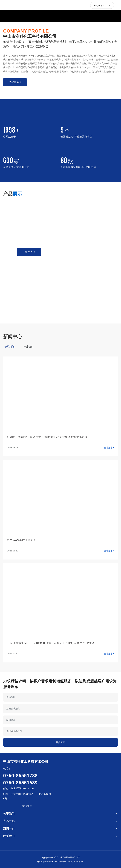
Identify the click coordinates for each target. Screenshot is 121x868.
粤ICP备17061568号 (47, 862)
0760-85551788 (20, 776)
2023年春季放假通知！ (22, 540)
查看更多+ (109, 448)
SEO (78, 857)
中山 (78, 862)
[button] (59, 20)
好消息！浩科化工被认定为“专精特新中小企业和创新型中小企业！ (49, 437)
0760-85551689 (20, 783)
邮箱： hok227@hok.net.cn (18, 789)
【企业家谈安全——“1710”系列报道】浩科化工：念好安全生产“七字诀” (51, 643)
